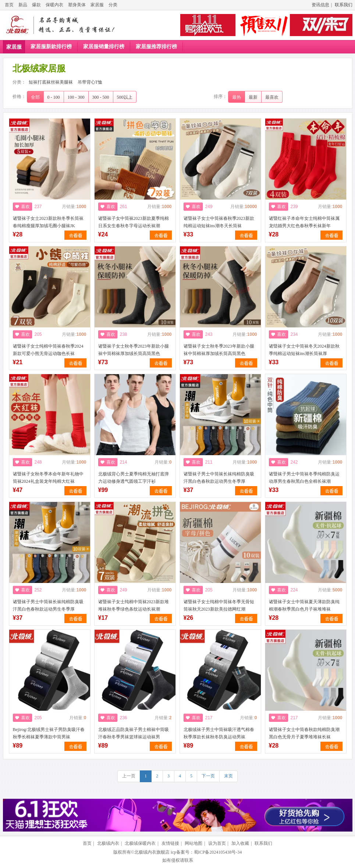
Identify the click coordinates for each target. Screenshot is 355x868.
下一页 (208, 776)
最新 (253, 97)
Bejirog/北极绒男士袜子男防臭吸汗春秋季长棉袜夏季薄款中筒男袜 (49, 733)
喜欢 (25, 207)
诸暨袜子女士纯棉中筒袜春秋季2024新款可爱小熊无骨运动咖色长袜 (48, 350)
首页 (9, 5)
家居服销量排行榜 (104, 47)
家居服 (97, 5)
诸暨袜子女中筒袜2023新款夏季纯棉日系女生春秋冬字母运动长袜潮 (134, 222)
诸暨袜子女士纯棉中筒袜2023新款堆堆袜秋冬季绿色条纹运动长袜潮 (134, 605)
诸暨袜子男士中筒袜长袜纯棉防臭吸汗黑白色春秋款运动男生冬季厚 (219, 478)
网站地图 (194, 843)
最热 (237, 97)
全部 (35, 97)
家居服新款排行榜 (51, 47)
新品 (23, 5)
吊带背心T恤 (90, 82)
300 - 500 (101, 97)
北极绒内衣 (108, 843)
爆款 (36, 5)
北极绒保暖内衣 (140, 843)
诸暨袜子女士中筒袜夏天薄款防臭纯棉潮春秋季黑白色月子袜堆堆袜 (304, 605)
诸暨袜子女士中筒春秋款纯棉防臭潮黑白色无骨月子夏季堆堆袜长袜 (304, 733)
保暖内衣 (54, 5)
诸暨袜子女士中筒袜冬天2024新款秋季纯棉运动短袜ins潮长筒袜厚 (304, 350)
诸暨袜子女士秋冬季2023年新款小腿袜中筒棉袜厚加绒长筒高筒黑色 (134, 350)
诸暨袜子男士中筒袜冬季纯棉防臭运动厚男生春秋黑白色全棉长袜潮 (304, 478)
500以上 (125, 97)
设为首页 (217, 843)
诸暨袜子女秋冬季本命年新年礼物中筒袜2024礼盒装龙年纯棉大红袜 (48, 478)
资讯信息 (320, 5)
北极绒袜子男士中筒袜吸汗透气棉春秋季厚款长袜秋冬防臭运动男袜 (219, 733)
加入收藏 (240, 843)
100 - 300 (76, 97)
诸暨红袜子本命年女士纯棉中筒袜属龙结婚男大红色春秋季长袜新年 (304, 222)
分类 (113, 5)
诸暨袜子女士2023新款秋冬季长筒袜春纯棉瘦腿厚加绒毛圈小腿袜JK (48, 222)
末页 (228, 776)
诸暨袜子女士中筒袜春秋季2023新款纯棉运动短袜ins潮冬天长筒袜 (219, 222)
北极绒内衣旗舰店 (152, 852)
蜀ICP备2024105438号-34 (218, 852)
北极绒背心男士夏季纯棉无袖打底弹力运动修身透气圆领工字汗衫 (134, 478)
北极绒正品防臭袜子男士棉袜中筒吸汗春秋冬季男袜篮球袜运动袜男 (134, 733)
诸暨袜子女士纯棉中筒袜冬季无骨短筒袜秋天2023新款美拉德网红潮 (219, 605)
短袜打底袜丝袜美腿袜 (51, 82)
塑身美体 (77, 5)
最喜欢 (272, 97)
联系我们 (344, 5)
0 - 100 (54, 97)
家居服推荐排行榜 (156, 47)
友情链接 (170, 843)
